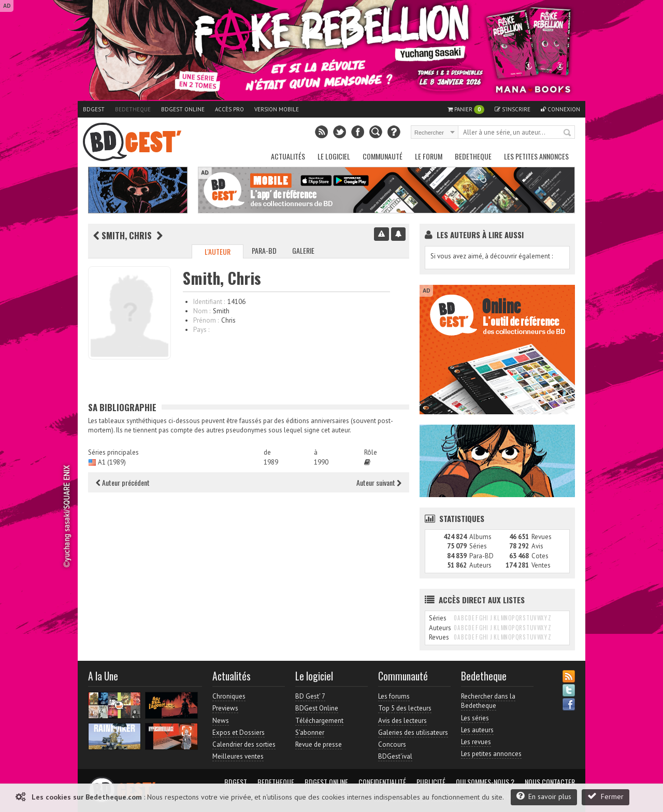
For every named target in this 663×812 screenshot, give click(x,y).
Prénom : (206, 320)
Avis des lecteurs (402, 721)
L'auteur (218, 251)
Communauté (383, 156)
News (221, 721)
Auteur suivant (379, 482)
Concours (392, 744)
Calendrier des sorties (244, 744)
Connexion (560, 109)
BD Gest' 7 (310, 696)
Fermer (606, 796)
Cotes (540, 556)
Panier (466, 110)
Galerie (303, 250)
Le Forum (429, 156)
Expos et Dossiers (239, 733)
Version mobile (277, 109)
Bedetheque (133, 109)
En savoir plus (544, 796)
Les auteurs (477, 730)
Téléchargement (319, 721)
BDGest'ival (395, 756)
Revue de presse (319, 744)
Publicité (431, 782)
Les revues (476, 742)
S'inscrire (513, 109)
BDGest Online (183, 109)
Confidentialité (382, 782)
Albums (480, 537)
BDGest (94, 109)
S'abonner (310, 733)
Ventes (541, 565)
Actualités (288, 156)
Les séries (475, 718)
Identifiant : (209, 302)
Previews (225, 708)
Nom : (202, 311)
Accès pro (229, 109)
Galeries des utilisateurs (413, 733)
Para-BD (264, 250)
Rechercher (568, 133)
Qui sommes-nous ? (485, 782)
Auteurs (480, 565)
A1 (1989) (112, 462)
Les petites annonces (536, 156)
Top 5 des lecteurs (405, 708)
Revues (542, 537)
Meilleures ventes (238, 756)
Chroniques (229, 696)
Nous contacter (550, 782)
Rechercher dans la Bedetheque (488, 701)
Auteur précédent (123, 482)
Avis (537, 546)
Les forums (394, 696)
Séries (478, 546)
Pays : (201, 330)
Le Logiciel (334, 156)
